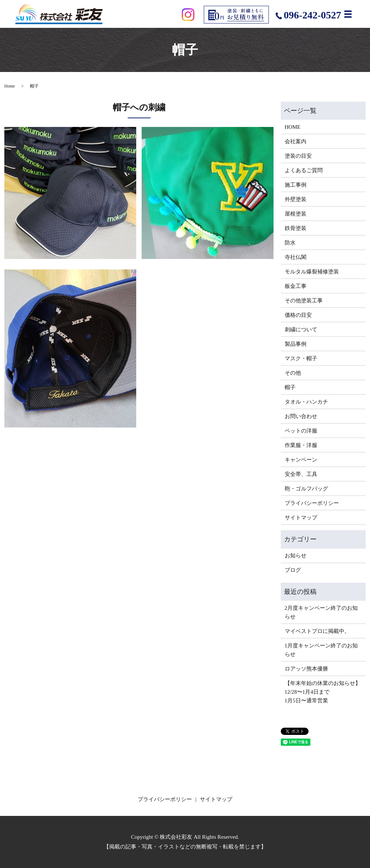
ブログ (293, 570)
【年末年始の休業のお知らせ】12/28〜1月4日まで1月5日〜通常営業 (323, 692)
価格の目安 (298, 315)
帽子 (290, 387)
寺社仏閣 (296, 257)
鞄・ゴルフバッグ (306, 489)
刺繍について (301, 329)
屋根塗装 (296, 214)
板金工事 (296, 286)
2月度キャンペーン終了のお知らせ (321, 612)
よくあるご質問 (304, 170)
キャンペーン (301, 460)
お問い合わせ (301, 416)
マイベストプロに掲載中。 (317, 631)
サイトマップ (301, 518)
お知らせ (296, 556)
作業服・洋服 (301, 445)
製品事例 (296, 344)
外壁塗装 (296, 199)
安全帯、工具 (301, 474)
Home (10, 86)
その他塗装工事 (304, 301)
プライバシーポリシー (312, 503)
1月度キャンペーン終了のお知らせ (321, 650)
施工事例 (296, 185)
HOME (293, 127)
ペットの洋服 (301, 431)
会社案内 (296, 141)
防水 (290, 243)
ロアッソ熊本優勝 (306, 669)
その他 (293, 373)
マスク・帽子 (301, 358)
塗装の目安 (298, 156)
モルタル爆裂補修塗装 (312, 272)
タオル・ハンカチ (306, 402)
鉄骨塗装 (296, 228)
